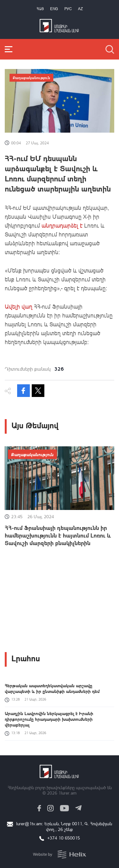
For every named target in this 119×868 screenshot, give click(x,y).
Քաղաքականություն (31, 78)
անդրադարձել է (63, 225)
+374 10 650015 (64, 838)
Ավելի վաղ (19, 306)
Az (80, 9)
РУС (68, 9)
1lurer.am (67, 793)
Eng (54, 9)
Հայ (40, 9)
